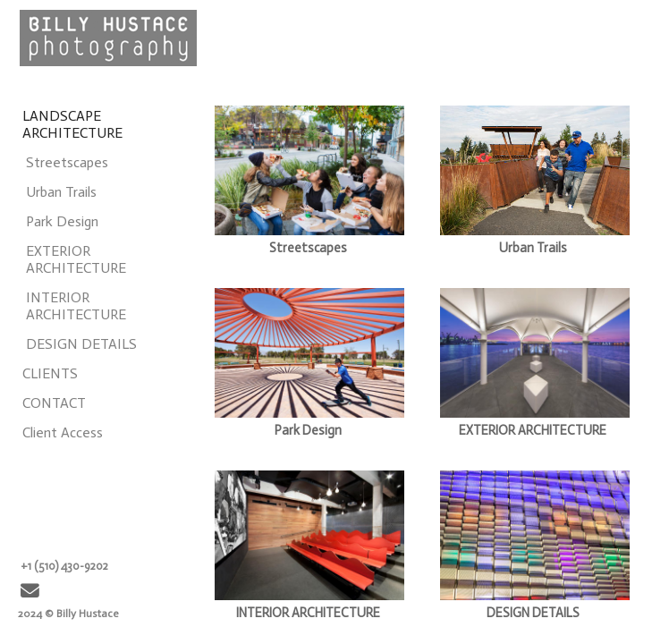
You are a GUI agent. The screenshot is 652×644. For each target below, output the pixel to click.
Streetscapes (67, 162)
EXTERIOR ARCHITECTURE (76, 259)
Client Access (63, 432)
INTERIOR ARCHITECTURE (76, 306)
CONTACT (54, 403)
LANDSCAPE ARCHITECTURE (72, 124)
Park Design (62, 221)
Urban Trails (61, 192)
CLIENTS (50, 373)
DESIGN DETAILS (81, 344)
